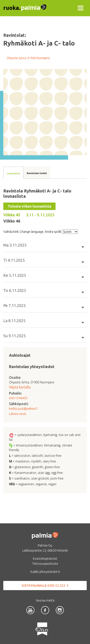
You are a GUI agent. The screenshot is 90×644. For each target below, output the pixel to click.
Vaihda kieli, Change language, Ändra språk (32, 232)
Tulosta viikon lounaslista (29, 206)
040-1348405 (18, 398)
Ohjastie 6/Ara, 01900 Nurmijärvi (28, 58)
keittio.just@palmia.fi (23, 409)
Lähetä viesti (18, 414)
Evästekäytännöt (45, 558)
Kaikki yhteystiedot (45, 572)
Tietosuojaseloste (45, 564)
